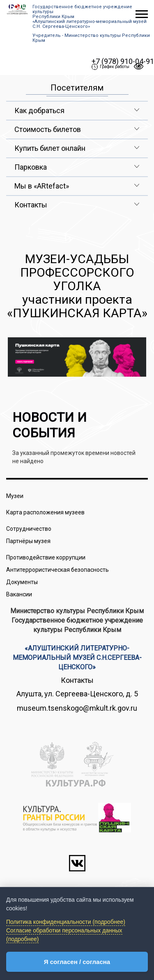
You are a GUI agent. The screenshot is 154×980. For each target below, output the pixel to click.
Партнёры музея (28, 541)
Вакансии (19, 594)
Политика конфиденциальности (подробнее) (66, 922)
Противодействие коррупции (46, 557)
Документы (22, 582)
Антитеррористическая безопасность (57, 570)
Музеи (15, 496)
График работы (110, 67)
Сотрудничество (29, 529)
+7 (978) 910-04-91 (123, 61)
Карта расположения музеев (45, 512)
